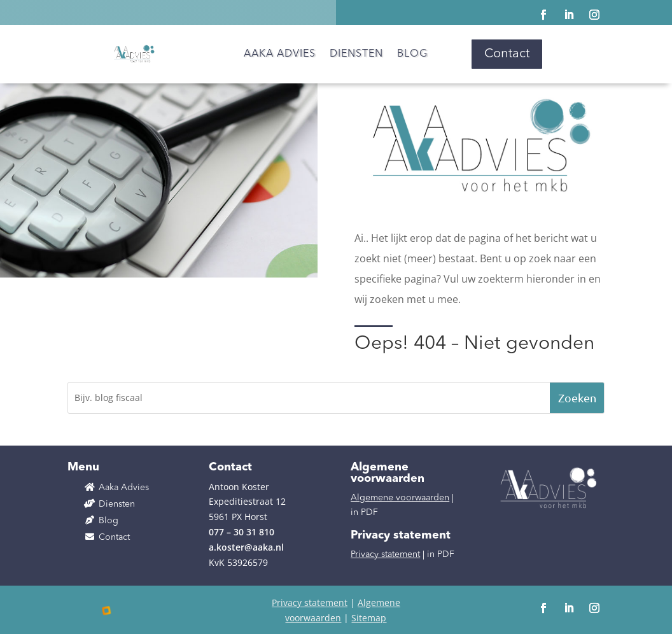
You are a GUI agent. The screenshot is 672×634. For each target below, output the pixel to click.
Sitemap (369, 618)
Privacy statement (385, 554)
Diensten (356, 54)
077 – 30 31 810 (241, 532)
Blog (412, 54)
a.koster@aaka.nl (246, 547)
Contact (507, 54)
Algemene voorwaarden (400, 498)
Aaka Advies (280, 54)
